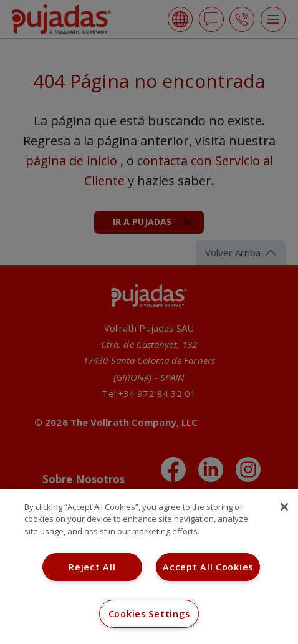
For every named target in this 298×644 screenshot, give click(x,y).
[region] (149, 566)
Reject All (92, 567)
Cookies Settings (149, 614)
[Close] (284, 507)
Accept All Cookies (208, 567)
